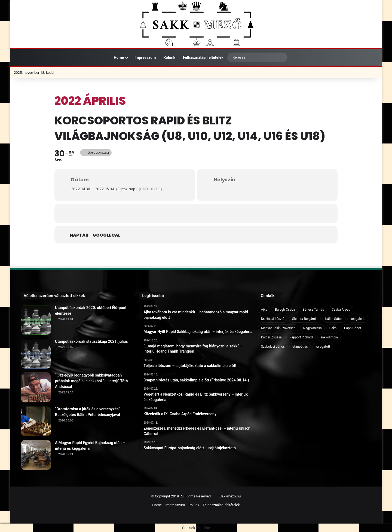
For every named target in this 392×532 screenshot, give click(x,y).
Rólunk (169, 57)
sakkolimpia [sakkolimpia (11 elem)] (329, 337)
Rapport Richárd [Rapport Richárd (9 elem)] (301, 337)
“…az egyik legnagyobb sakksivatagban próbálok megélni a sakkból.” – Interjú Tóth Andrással (91, 381)
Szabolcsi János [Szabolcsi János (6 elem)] (273, 347)
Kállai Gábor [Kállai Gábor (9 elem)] (334, 319)
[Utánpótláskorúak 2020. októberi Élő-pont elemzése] (36, 320)
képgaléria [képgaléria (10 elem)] (358, 319)
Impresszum (145, 57)
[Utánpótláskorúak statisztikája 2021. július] (36, 354)
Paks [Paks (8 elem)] (333, 328)
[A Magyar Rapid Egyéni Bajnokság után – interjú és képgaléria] (36, 455)
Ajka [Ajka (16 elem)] (264, 310)
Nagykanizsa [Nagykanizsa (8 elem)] (312, 328)
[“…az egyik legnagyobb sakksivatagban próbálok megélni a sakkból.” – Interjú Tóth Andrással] (36, 387)
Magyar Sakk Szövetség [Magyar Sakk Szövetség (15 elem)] (278, 328)
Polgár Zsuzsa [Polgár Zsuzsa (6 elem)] (271, 337)
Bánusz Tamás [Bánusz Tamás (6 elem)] (313, 310)
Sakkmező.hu (230, 496)
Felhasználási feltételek (203, 57)
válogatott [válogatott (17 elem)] (323, 347)
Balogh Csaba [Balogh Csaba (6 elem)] (285, 310)
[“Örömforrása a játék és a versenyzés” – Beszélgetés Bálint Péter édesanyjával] (36, 421)
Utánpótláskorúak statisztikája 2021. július (91, 341)
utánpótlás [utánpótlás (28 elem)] (300, 347)
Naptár (79, 235)
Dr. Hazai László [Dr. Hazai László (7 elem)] (273, 319)
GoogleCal (106, 235)
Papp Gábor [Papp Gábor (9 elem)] (353, 328)
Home (116, 57)
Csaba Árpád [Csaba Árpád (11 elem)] (341, 310)
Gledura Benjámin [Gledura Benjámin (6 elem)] (305, 319)
